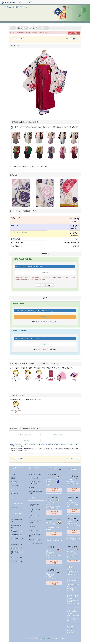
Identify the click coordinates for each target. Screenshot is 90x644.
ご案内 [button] (22, 2)
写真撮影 (26, 440)
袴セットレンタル (24, 444)
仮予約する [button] (45, 317)
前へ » (73, 39)
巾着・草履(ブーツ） (26, 435)
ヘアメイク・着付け (58, 435)
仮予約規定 (46, 322)
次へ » (17, 39)
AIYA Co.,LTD (46, 638)
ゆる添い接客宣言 (74, 33)
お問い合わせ (30, 2)
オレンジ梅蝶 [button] (19, 39)
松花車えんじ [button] (75, 39)
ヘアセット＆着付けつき (19, 232)
